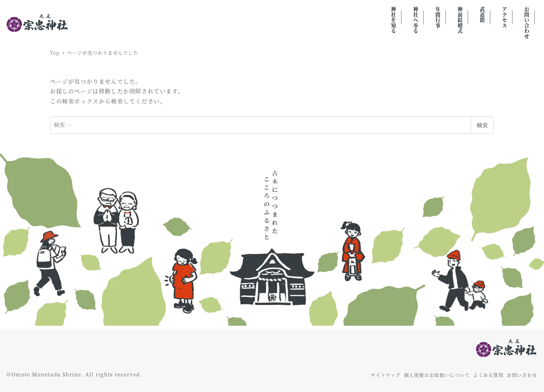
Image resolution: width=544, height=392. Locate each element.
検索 (482, 125)
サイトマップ (386, 375)
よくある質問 (488, 375)
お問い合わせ (522, 375)
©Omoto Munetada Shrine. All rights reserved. (74, 374)
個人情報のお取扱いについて (437, 375)
